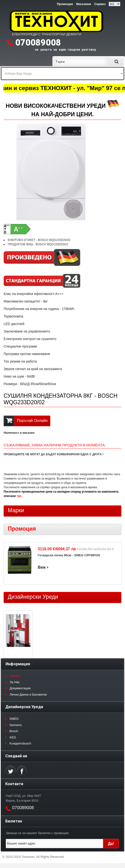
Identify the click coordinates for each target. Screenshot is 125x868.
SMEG (14, 719)
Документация (20, 688)
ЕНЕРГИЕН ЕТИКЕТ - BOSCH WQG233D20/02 (39, 240)
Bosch (14, 731)
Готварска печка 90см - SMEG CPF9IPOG (69, 555)
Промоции (65, 4)
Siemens (16, 725)
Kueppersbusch (20, 743)
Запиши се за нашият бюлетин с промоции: (37, 833)
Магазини (84, 4)
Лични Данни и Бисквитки (28, 694)
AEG (13, 737)
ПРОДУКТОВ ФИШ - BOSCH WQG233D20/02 (38, 244)
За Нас (15, 682)
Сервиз (100, 4)
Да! (111, 844)
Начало (15, 676)
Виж (42, 567)
